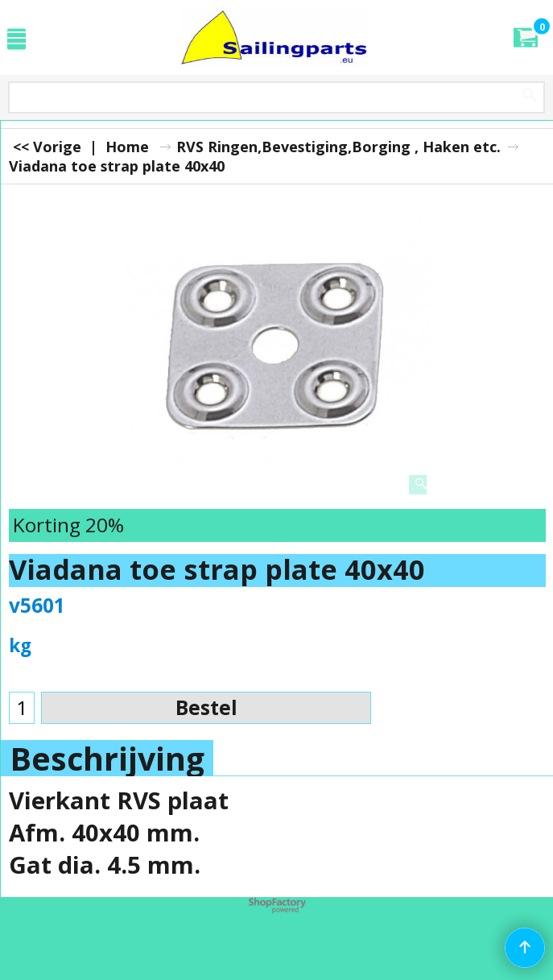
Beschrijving (107, 759)
